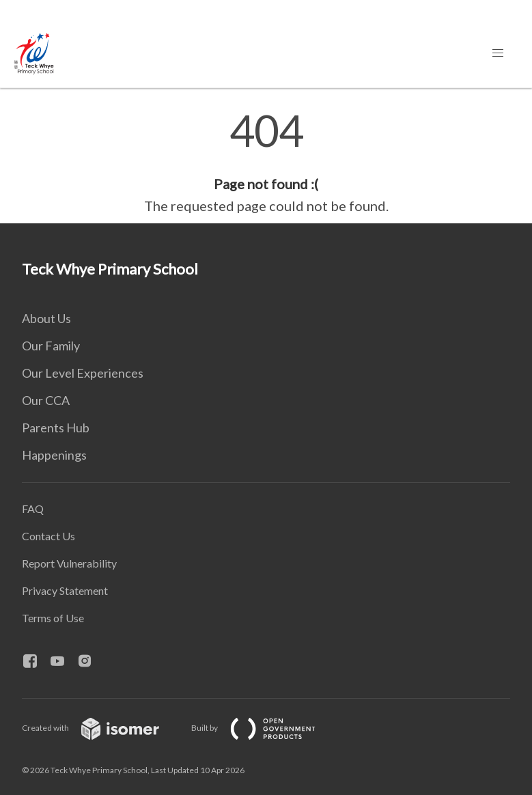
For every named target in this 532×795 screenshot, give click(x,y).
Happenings (54, 455)
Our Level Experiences (83, 373)
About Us (46, 318)
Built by (264, 728)
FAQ (33, 508)
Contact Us (48, 536)
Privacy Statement (65, 590)
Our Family (51, 346)
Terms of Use (53, 618)
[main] (266, 163)
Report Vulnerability (69, 563)
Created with (101, 728)
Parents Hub (56, 428)
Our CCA (46, 400)
